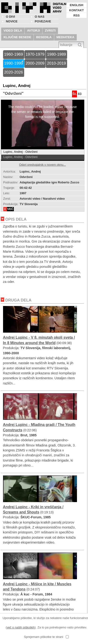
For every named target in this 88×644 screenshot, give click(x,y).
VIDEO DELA (13, 31)
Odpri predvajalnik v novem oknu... (42, 165)
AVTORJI (33, 31)
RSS (77, 15)
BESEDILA (44, 37)
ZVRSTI (50, 31)
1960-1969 (14, 54)
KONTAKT (77, 10)
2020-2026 (14, 72)
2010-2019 (56, 63)
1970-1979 (35, 54)
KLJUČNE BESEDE (17, 37)
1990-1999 (14, 63)
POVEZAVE (43, 21)
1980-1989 (56, 54)
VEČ (10, 209)
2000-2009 (35, 63)
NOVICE (12, 21)
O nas (40, 17)
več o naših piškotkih (21, 627)
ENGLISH (77, 5)
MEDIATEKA (65, 37)
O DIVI (10, 17)
